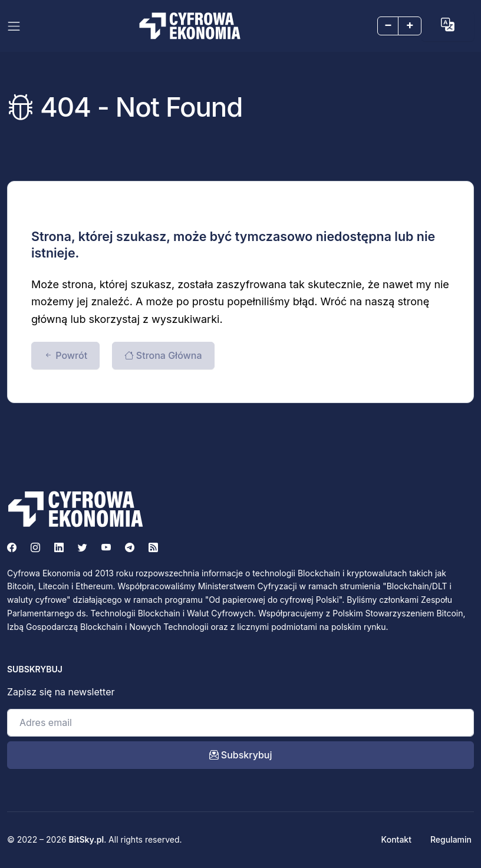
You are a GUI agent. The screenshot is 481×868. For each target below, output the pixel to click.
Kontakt (396, 839)
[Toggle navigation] (14, 26)
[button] (448, 25)
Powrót (65, 355)
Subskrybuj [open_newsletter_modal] (241, 755)
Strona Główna (163, 355)
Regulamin (451, 839)
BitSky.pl (87, 839)
